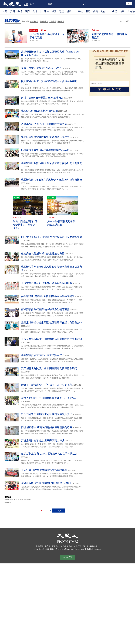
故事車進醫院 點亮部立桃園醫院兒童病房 (44, 124)
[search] (66, 4)
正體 (26, 4)
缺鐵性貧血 (34, 21)
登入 (129, 4)
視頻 (69, 11)
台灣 (35, 11)
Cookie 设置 (67, 557)
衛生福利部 (44, 21)
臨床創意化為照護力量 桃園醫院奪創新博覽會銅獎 (49, 368)
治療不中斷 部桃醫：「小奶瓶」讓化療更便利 (47, 385)
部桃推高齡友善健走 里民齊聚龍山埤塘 (43, 440)
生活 (115, 11)
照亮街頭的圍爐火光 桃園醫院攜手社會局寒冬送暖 (49, 81)
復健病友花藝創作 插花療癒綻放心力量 (43, 254)
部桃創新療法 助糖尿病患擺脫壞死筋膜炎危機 (47, 427)
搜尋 (83, 4)
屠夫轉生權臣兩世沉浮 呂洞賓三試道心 (61, 223)
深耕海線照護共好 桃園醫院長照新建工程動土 (47, 483)
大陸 (5, 11)
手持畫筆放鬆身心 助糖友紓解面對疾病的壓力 (47, 283)
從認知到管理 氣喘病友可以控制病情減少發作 (47, 414)
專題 (61, 11)
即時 (46, 11)
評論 (54, 11)
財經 (88, 11)
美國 (12, 11)
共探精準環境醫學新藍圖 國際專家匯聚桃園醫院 (48, 296)
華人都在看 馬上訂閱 (110, 89)
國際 (27, 11)
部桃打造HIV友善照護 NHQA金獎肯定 (42, 98)
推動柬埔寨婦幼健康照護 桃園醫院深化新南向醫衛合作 (52, 323)
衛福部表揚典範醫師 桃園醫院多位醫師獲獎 (45, 309)
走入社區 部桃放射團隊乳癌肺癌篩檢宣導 (44, 470)
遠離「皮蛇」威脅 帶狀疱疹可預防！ (42, 68)
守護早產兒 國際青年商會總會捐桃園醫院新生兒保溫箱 (52, 339)
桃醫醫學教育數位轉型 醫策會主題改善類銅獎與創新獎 (52, 163)
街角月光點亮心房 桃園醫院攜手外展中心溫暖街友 (49, 398)
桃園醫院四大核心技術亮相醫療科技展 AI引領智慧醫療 (52, 180)
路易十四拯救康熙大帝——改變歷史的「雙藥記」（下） (28, 225)
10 (50, 511)
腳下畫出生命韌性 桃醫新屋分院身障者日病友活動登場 (52, 237)
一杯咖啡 (53, 21)
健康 (122, 11)
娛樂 (96, 11)
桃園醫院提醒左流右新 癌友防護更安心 (43, 355)
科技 (80, 11)
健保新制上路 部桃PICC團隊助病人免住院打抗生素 (49, 454)
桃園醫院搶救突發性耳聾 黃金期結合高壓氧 (45, 137)
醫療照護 (61, 21)
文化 (103, 11)
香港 (20, 11)
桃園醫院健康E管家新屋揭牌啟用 (39, 111)
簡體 (32, 4)
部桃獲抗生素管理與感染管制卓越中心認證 (45, 150)
